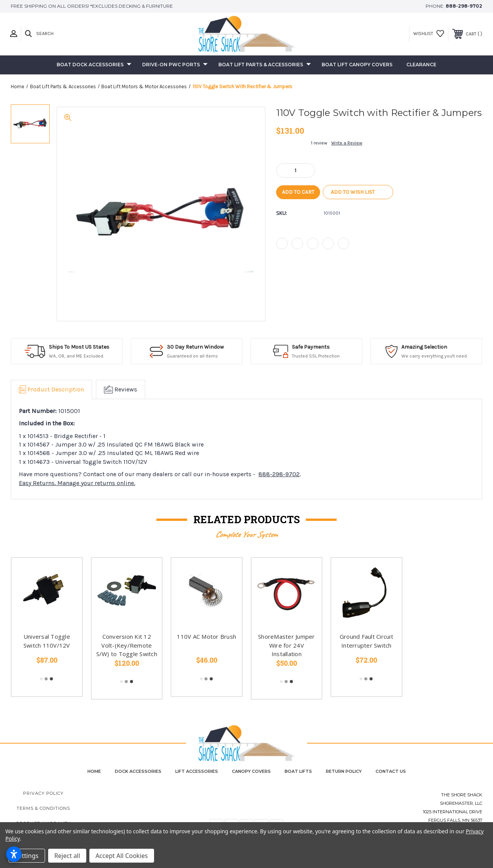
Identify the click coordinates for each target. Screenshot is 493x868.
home (94, 771)
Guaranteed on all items (192, 356)
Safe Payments (311, 347)
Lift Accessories (197, 771)
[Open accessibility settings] (14, 854)
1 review (319, 143)
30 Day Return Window (195, 347)
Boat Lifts (298, 771)
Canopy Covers (251, 771)
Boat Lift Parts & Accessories (265, 65)
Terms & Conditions (43, 808)
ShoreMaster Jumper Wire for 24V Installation (287, 645)
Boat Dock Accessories (94, 65)
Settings (27, 856)
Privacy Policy (43, 793)
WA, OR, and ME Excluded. (76, 356)
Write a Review (347, 143)
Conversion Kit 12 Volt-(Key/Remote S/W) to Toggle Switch (127, 645)
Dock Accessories (138, 771)
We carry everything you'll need (434, 356)
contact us (391, 771)
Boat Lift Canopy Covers (357, 65)
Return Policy (344, 771)
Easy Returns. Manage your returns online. (77, 483)
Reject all (67, 856)
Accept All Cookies (122, 856)
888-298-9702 (464, 6)
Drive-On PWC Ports (175, 65)
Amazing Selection (424, 347)
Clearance (421, 65)
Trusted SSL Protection (316, 356)
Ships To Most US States (79, 347)
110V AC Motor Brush (206, 636)
